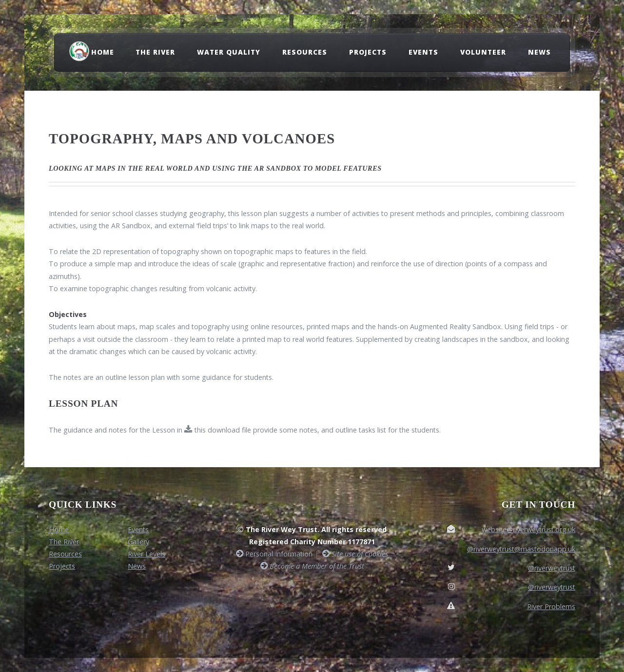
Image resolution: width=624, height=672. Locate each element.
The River (155, 52)
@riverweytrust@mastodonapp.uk (521, 549)
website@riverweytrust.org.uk (528, 529)
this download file (222, 430)
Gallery (138, 542)
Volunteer (483, 52)
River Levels (146, 554)
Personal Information (278, 554)
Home (103, 52)
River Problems (551, 606)
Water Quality (229, 52)
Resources (305, 52)
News (539, 52)
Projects (368, 52)
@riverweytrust (552, 568)
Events (423, 52)
